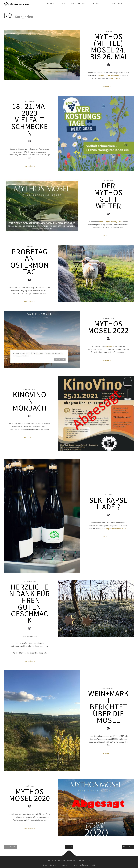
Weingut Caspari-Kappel (109, 75)
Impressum (98, 4)
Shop (63, 4)
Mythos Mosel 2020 (30, 795)
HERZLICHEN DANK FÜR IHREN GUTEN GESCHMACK (30, 604)
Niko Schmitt (116, 78)
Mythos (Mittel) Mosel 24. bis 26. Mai (108, 46)
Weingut (51, 4)
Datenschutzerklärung (80, 865)
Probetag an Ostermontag (30, 262)
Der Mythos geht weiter (108, 196)
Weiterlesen (108, 87)
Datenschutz (115, 4)
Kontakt (53, 865)
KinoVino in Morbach (30, 401)
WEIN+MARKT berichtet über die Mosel (108, 707)
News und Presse (79, 4)
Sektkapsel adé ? (108, 503)
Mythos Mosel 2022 (108, 327)
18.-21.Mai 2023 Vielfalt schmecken (30, 120)
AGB (129, 4)
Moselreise (110, 346)
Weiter (126, 847)
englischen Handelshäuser (117, 529)
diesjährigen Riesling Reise (111, 222)
